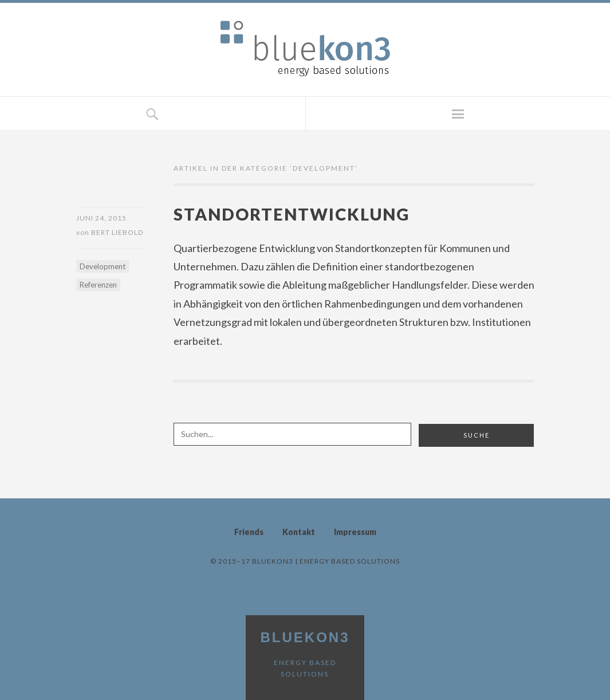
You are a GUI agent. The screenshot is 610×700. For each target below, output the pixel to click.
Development (103, 266)
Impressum (355, 532)
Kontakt (299, 532)
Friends (249, 532)
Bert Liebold (117, 232)
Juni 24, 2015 (101, 218)
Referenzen (98, 285)
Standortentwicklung (292, 214)
